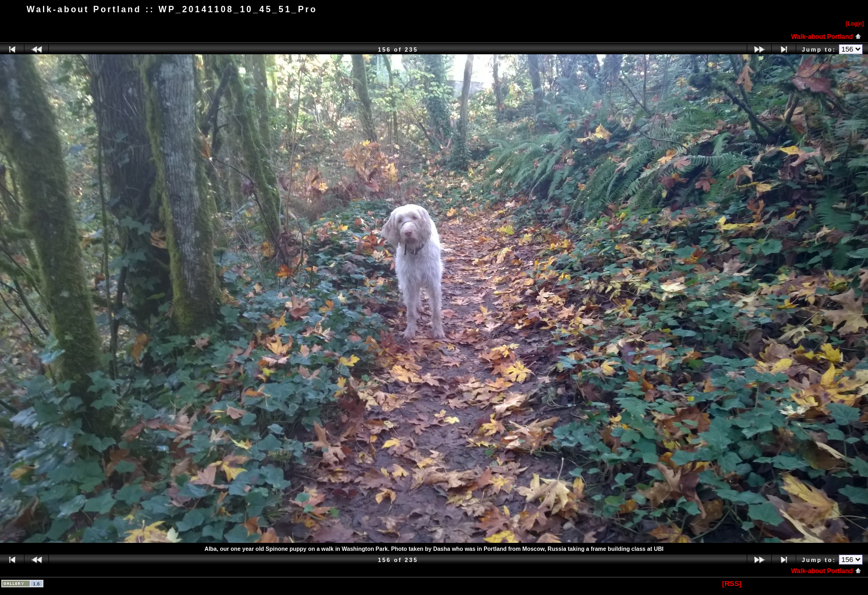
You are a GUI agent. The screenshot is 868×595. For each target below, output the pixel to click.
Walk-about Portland (826, 37)
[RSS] (732, 584)
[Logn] (855, 24)
